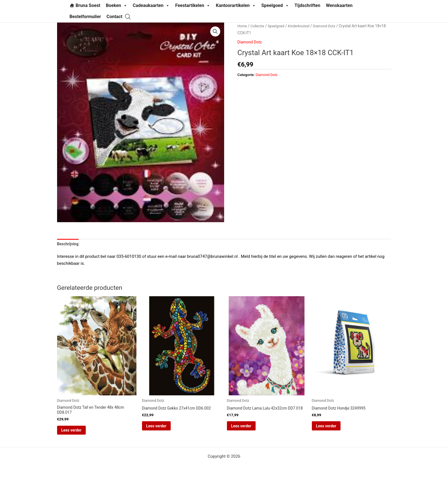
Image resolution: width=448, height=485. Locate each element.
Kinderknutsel (303, 26)
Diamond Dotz (330, 26)
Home (243, 26)
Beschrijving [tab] (69, 244)
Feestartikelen (193, 6)
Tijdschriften (308, 5)
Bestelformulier (85, 17)
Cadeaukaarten (151, 6)
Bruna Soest (88, 5)
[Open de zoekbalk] (128, 17)
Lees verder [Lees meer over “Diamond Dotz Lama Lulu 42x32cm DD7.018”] (249, 433)
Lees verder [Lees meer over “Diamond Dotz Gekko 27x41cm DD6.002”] (164, 428)
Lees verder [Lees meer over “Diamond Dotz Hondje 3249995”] (334, 428)
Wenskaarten (339, 5)
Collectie (259, 26)
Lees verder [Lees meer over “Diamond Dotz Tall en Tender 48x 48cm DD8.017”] (79, 433)
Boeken (117, 6)
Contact (115, 17)
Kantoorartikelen (236, 6)
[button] (215, 32)
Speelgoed (275, 6)
